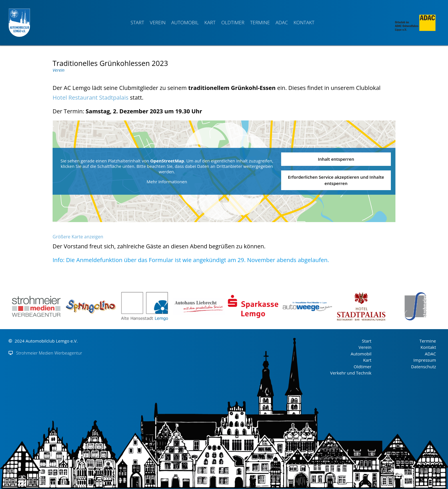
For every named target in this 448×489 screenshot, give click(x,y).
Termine (260, 22)
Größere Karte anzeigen (78, 237)
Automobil (185, 22)
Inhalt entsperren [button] (336, 159)
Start (137, 22)
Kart (210, 22)
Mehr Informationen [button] (167, 181)
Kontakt (304, 22)
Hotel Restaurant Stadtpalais (91, 97)
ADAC (282, 22)
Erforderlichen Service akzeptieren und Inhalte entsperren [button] (336, 180)
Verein (158, 22)
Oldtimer (233, 22)
